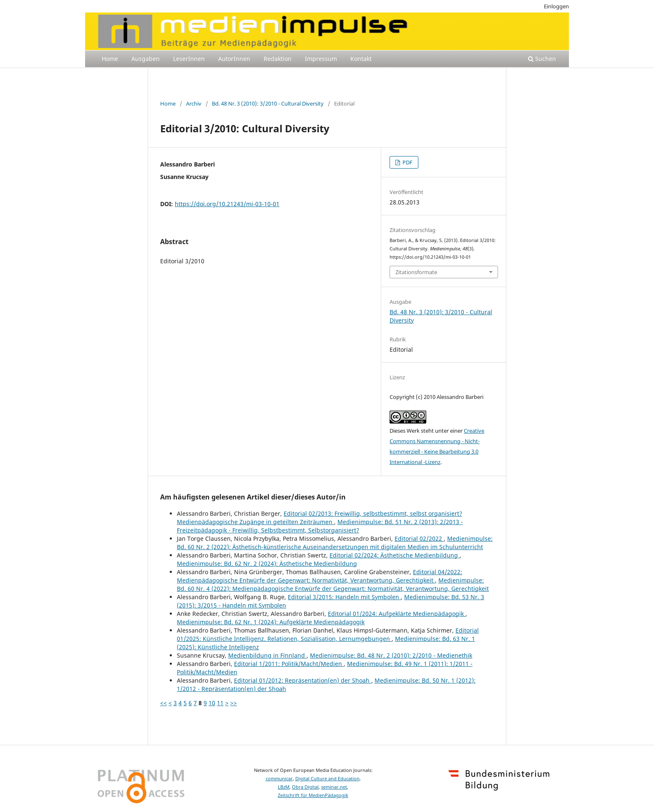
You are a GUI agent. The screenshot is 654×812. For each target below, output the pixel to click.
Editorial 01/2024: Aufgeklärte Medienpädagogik (397, 614)
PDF (407, 162)
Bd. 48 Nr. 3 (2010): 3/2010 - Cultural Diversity (268, 103)
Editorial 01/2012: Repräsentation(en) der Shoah (303, 680)
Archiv (194, 103)
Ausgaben (146, 59)
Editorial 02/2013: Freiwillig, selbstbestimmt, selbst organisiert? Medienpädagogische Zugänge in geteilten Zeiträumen (319, 518)
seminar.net (334, 787)
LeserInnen (189, 59)
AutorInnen (234, 59)
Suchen (542, 59)
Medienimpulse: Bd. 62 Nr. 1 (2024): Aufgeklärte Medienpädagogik (271, 622)
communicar (279, 779)
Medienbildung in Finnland (267, 655)
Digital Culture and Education (327, 779)
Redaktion (278, 59)
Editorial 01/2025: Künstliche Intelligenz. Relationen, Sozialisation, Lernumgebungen (328, 634)
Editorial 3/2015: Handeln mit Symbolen (344, 597)
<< (163, 703)
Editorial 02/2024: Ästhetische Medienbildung (395, 555)
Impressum (321, 59)
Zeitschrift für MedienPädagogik (313, 795)
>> (234, 703)
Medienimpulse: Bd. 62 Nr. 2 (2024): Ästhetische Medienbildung (267, 564)
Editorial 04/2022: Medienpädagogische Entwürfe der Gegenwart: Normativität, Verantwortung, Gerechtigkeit (319, 576)
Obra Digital (305, 787)
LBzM (284, 787)
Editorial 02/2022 (419, 538)
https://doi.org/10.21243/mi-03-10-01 (227, 204)
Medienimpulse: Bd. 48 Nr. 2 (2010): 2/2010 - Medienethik (391, 655)
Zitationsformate (416, 272)
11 (220, 703)
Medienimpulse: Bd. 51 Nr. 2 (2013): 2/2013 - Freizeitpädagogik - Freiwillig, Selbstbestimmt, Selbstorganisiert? (320, 526)
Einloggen (556, 6)
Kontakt (361, 59)
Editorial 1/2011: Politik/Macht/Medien (289, 664)
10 (212, 703)
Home (110, 59)
